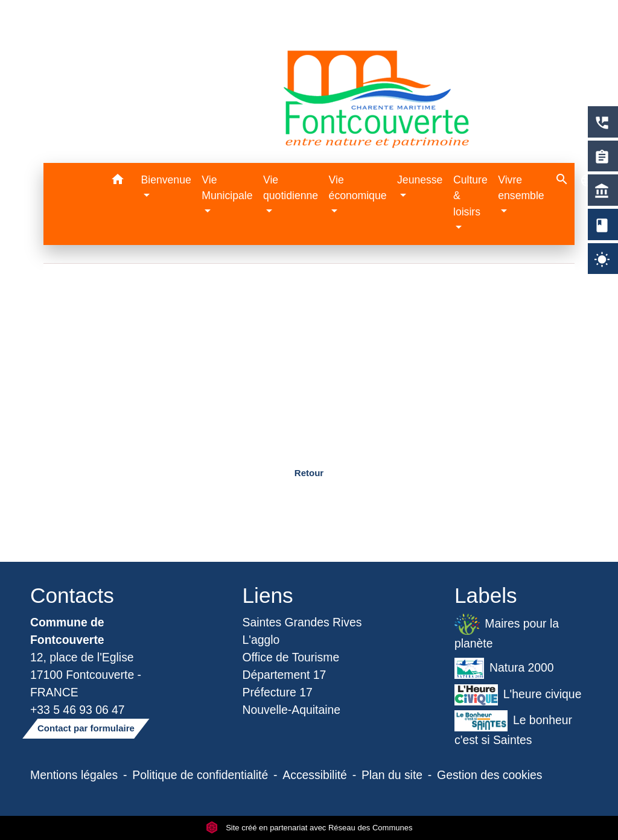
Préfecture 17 (278, 692)
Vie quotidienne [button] (291, 188)
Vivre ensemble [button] (521, 188)
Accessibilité (315, 775)
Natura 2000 (504, 668)
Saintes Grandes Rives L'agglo (302, 631)
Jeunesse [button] (420, 180)
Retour (309, 473)
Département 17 (285, 675)
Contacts (72, 595)
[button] (118, 181)
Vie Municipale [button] (227, 188)
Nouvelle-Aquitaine (292, 710)
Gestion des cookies (489, 775)
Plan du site (392, 775)
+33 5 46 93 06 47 (78, 710)
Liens (268, 595)
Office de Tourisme (291, 657)
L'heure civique (518, 695)
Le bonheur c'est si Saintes (513, 728)
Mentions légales (74, 775)
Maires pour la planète (507, 632)
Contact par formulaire (86, 728)
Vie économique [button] (358, 188)
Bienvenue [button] (166, 180)
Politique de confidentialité (200, 775)
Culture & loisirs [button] (470, 196)
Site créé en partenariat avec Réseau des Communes (309, 828)
